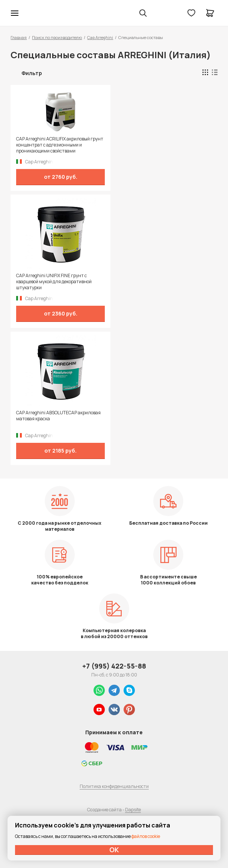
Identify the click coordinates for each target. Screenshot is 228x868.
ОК (114, 850)
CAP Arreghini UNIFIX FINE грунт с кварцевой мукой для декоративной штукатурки (54, 282)
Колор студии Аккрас (34, 13)
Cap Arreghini (100, 37)
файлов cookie (146, 836)
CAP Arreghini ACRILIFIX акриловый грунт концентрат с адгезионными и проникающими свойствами (60, 145)
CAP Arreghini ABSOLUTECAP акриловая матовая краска (58, 416)
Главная (19, 37)
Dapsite (133, 810)
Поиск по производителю (57, 37)
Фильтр (32, 73)
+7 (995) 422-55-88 (114, 666)
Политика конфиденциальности (114, 786)
